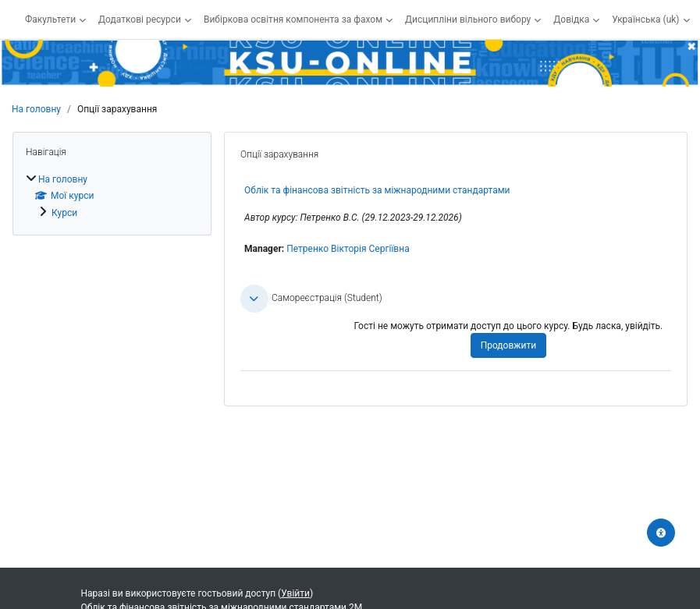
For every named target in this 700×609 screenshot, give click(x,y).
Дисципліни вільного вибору (468, 19)
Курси (64, 213)
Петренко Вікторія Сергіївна (348, 249)
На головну (36, 109)
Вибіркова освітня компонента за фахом (293, 19)
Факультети (50, 19)
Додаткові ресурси (140, 19)
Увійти (295, 593)
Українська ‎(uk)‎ (645, 19)
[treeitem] (112, 196)
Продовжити (508, 345)
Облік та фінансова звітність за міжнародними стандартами (377, 190)
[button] (254, 299)
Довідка (571, 19)
